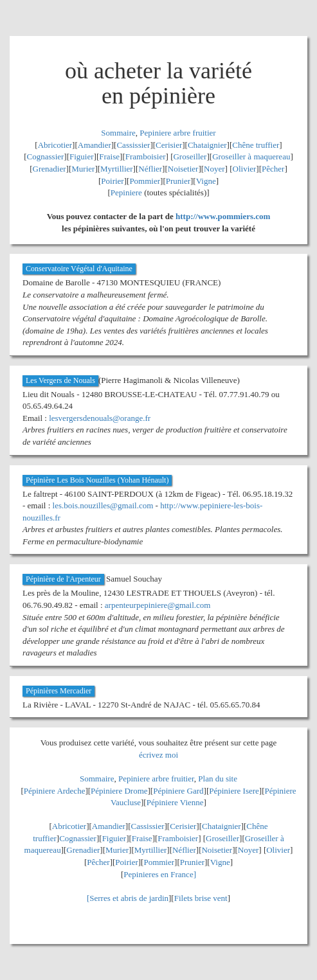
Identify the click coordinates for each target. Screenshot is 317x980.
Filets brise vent (201, 898)
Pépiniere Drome (119, 791)
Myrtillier (117, 169)
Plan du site (218, 779)
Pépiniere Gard (178, 791)
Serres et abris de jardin (129, 898)
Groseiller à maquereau (251, 156)
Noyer (214, 169)
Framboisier (146, 156)
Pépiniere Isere (234, 791)
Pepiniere (126, 192)
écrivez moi (158, 755)
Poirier (112, 181)
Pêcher (273, 169)
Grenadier (50, 169)
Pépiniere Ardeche (55, 791)
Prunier (178, 181)
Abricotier (55, 145)
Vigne (206, 181)
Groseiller (190, 156)
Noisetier (183, 169)
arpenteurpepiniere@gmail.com (158, 605)
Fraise (109, 156)
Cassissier (133, 145)
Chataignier (207, 145)
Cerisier (169, 145)
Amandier (95, 145)
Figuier (82, 156)
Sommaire (118, 133)
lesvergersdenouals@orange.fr (100, 418)
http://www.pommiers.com (223, 216)
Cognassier (46, 156)
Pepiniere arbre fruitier (177, 133)
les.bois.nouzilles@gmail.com (103, 505)
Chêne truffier (256, 145)
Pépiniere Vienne (175, 802)
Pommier (145, 181)
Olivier (245, 169)
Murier (83, 169)
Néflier (150, 169)
